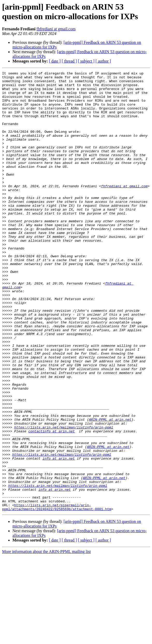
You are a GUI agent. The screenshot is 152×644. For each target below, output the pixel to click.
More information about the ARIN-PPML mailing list (46, 639)
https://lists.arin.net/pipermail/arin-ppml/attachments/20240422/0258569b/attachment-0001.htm (57, 594)
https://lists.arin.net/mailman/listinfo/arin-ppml (64, 499)
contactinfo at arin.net (51, 503)
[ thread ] (69, 61)
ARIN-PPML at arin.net (110, 489)
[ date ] (55, 61)
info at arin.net (59, 536)
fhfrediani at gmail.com (56, 29)
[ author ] (103, 61)
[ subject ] (86, 61)
